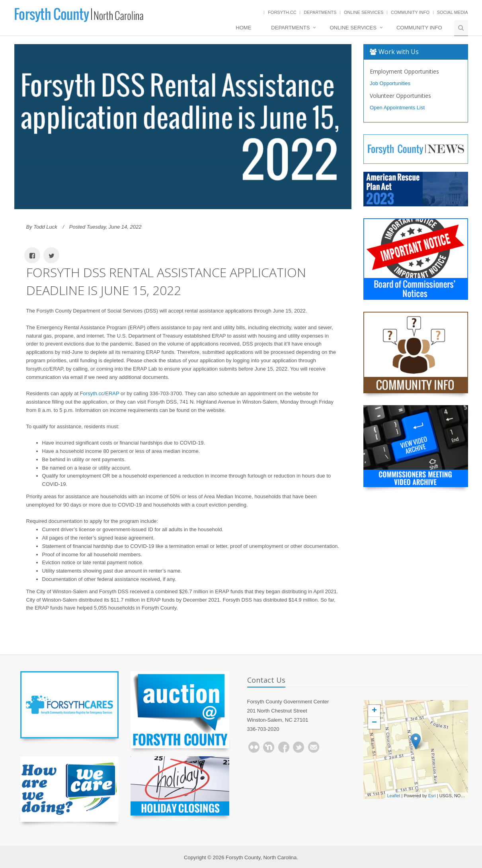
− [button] (374, 723)
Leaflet (394, 796)
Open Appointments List (397, 108)
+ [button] (374, 711)
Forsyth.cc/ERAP (100, 393)
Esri (432, 796)
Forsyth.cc (282, 12)
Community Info (410, 12)
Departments (320, 12)
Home (243, 28)
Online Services (364, 12)
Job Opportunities (390, 83)
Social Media (453, 12)
